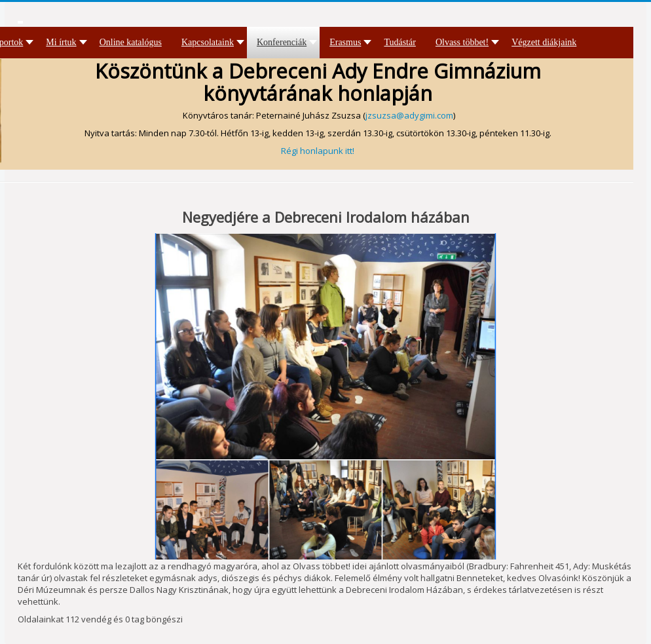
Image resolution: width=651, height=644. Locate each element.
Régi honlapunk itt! (318, 151)
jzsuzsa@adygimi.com (409, 115)
